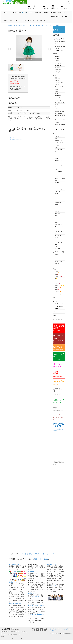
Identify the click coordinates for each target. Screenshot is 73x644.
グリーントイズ (58, 161)
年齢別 (55, 54)
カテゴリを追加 (57, 319)
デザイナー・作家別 (59, 252)
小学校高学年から (59, 72)
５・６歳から (58, 68)
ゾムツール (57, 187)
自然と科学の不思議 (59, 111)
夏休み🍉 (57, 290)
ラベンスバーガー (59, 242)
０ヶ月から (57, 57)
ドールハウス (31, 25)
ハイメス (57, 198)
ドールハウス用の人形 (42, 25)
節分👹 (56, 274)
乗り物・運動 (55, 17)
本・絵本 (53, 13)
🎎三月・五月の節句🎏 (16, 13)
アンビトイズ (58, 139)
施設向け (56, 297)
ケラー (56, 169)
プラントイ (57, 218)
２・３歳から (58, 63)
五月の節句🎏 (58, 287)
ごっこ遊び (57, 80)
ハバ (56, 200)
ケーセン (57, 163)
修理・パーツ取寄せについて (36, 606)
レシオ (56, 244)
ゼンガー (57, 185)
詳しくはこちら (41, 559)
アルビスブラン (58, 136)
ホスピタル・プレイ (59, 122)
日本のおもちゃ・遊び (60, 120)
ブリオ (56, 216)
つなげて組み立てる (59, 98)
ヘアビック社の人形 (54, 25)
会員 (11, 21)
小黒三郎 (57, 264)
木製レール (57, 85)
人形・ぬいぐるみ (59, 82)
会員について (50, 554)
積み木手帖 (57, 308)
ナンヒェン (57, 191)
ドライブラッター (59, 189)
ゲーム (56, 107)
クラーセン (57, 259)
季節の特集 (38, 13)
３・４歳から (58, 65)
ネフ (56, 196)
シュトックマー (58, 172)
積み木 (56, 91)
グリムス (57, 158)
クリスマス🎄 (58, 294)
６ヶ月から (57, 59)
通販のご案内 (14, 554)
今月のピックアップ (59, 39)
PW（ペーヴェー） (59, 227)
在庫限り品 (56, 35)
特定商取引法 (53, 629)
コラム (5, 21)
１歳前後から (58, 61)
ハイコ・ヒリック (59, 262)
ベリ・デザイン (58, 225)
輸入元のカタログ (59, 304)
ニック (56, 194)
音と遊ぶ (57, 104)
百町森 (56, 205)
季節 (54, 269)
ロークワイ (57, 249)
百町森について (39, 554)
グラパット (57, 156)
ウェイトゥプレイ (59, 143)
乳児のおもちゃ (58, 78)
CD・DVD (64, 17)
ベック (56, 222)
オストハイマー (58, 150)
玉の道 (56, 93)
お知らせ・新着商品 (27, 554)
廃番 (54, 315)
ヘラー (56, 220)
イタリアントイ (58, 141)
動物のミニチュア (59, 87)
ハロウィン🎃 (58, 292)
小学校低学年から (59, 70)
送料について (13, 582)
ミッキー (57, 238)
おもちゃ (46, 13)
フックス (57, 211)
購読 (53, 631)
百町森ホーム (11, 25)
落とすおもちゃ (58, 113)
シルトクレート (58, 174)
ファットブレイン (59, 209)
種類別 (24, 25)
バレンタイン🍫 (58, 276)
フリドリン (57, 214)
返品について (32, 593)
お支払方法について (15, 564)
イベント (17, 21)
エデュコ (57, 145)
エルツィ (57, 147)
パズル (56, 109)
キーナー (57, 152)
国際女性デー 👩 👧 (59, 285)
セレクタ (57, 183)
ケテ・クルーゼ (58, 165)
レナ (56, 247)
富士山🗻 (57, 281)
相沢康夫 (57, 255)
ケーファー (57, 167)
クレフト (57, 154)
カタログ (56, 301)
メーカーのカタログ (59, 306)
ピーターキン (58, 207)
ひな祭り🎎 (57, 283)
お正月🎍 (57, 272)
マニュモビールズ (59, 236)
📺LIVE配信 (29, 13)
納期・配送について (15, 604)
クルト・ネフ (58, 257)
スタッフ (54, 586)
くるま (56, 89)
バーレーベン (58, 202)
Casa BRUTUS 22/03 (59, 50)
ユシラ (56, 240)
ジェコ (56, 176)
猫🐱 (56, 279)
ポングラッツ (58, 229)
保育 (30, 21)
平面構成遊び (58, 96)
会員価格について (33, 571)
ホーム (5, 13)
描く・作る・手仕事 (59, 102)
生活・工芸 (62, 13)
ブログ (24, 21)
